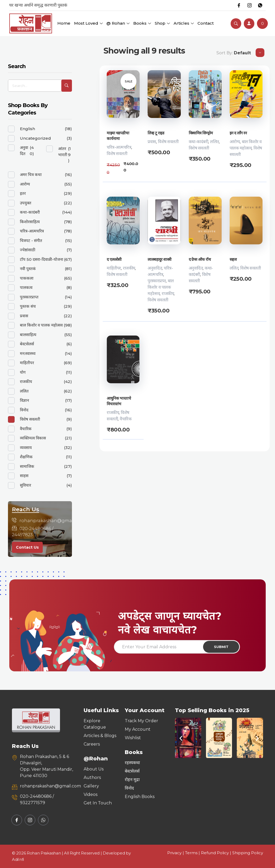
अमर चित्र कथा (31, 175)
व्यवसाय (26, 448)
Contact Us (27, 547)
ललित (214, 142)
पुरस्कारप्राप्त (157, 281)
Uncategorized (35, 138)
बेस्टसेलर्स (27, 344)
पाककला (27, 278)
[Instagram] (250, 5)
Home (64, 23)
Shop (162, 23)
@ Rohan (118, 23)
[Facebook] (239, 5)
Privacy (174, 853)
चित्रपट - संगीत (31, 241)
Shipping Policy (248, 853)
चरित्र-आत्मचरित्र (119, 147)
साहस (24, 476)
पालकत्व (26, 287)
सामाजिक (27, 466)
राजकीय (129, 268)
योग (23, 372)
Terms (191, 853)
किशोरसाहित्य (30, 222)
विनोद (24, 410)
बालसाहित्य (28, 335)
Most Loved (88, 23)
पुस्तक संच (28, 306)
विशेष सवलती (117, 154)
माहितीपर (114, 268)
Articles (184, 23)
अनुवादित (155, 268)
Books (142, 23)
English (27, 129)
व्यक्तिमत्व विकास (33, 438)
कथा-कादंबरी (199, 142)
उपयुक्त (26, 203)
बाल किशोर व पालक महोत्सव (161, 287)
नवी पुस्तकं (28, 269)
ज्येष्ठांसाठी (28, 250)
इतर (23, 193)
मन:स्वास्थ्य (28, 353)
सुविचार (25, 485)
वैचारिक (126, 419)
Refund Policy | (217, 853)
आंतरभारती (63, 152)
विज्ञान (24, 400)
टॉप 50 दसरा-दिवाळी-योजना (42, 259)
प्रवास (152, 142)
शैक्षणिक (26, 457)
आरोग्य (235, 142)
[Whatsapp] (260, 5)
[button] (181, 738)
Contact (206, 23)
